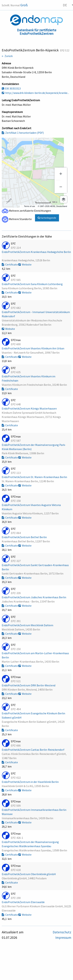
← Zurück (7, 56)
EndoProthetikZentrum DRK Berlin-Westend (29, 685)
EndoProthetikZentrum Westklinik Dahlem (28, 625)
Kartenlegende (47, 218)
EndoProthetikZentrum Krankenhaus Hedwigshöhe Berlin (36, 252)
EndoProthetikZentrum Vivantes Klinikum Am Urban (33, 348)
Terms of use (29, 206)
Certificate (10, 264)
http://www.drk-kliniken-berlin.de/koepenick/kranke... (35, 93)
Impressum (63, 938)
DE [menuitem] (65, 5)
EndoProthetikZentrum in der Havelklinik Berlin (30, 782)
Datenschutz (62, 932)
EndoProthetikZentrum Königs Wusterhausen (29, 408)
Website (25, 264)
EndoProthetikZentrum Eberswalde (23, 902)
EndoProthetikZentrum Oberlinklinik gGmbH (29, 874)
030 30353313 (11, 88)
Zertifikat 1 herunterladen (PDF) (23, 133)
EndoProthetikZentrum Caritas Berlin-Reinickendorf (33, 750)
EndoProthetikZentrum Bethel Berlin (25, 537)
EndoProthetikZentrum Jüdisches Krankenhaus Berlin (34, 597)
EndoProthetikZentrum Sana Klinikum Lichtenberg (32, 284)
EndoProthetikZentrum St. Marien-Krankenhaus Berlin (35, 477)
